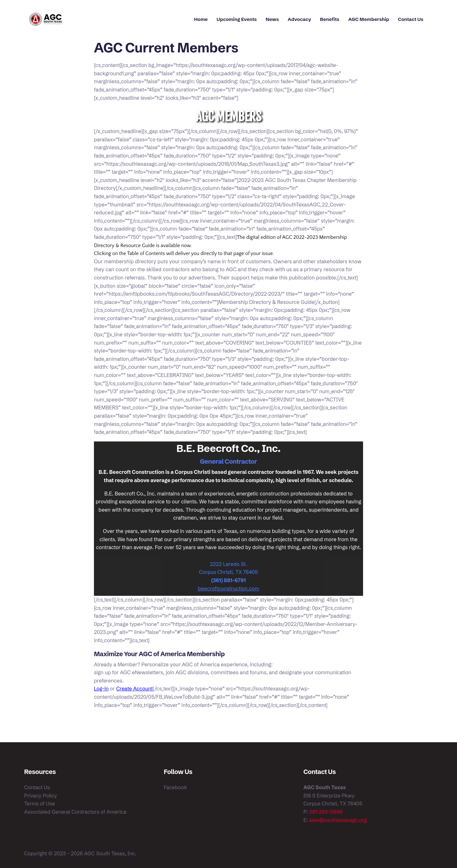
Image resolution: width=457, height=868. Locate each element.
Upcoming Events (237, 19)
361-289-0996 (326, 812)
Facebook (175, 787)
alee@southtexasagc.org (338, 820)
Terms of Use (40, 804)
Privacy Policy (40, 796)
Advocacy (300, 19)
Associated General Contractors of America (75, 812)
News (272, 19)
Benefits (330, 19)
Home (201, 19)
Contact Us (411, 19)
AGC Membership (369, 19)
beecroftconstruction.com (229, 589)
